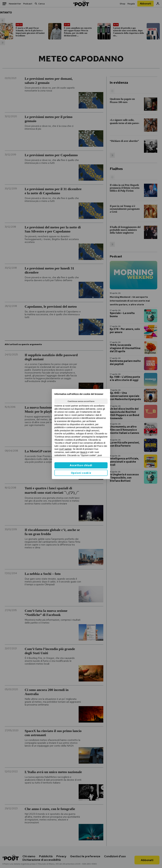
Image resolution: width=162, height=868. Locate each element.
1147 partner (65, 449)
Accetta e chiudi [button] (81, 465)
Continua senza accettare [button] (81, 401)
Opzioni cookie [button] (81, 473)
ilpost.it (84, 452)
